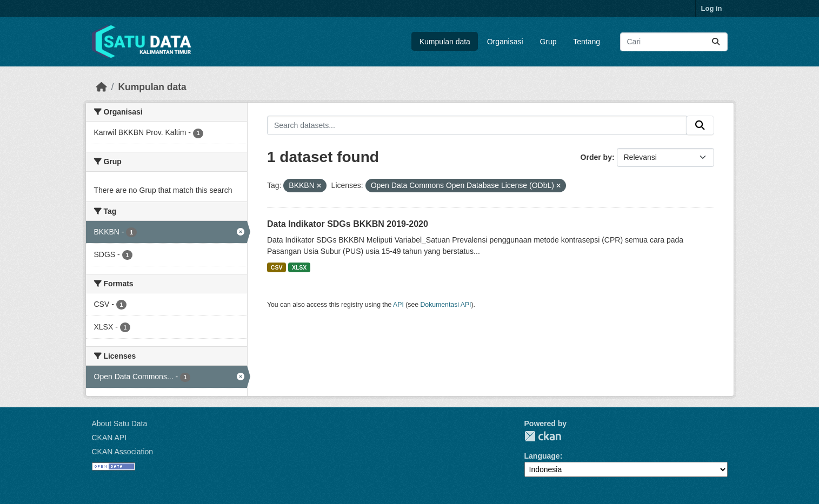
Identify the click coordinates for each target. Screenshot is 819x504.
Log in (712, 8)
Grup (548, 42)
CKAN (543, 436)
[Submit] (716, 42)
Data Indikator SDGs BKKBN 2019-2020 (348, 224)
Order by (596, 157)
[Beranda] (102, 87)
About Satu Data (120, 424)
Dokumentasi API (446, 305)
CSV (277, 267)
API (398, 305)
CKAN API (109, 438)
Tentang (587, 42)
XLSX (299, 267)
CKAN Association (123, 452)
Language (542, 456)
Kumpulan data (445, 42)
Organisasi (505, 42)
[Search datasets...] (674, 42)
